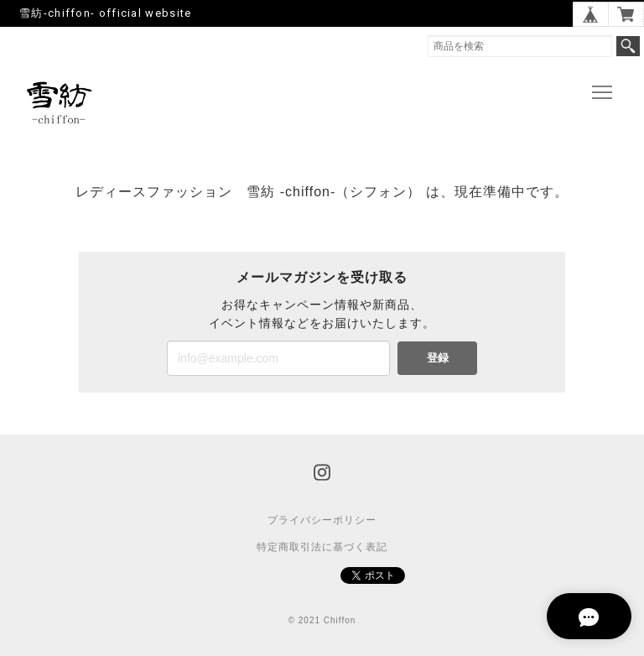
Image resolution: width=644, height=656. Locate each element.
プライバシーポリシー (322, 520)
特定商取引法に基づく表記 (322, 547)
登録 (438, 358)
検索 (628, 46)
